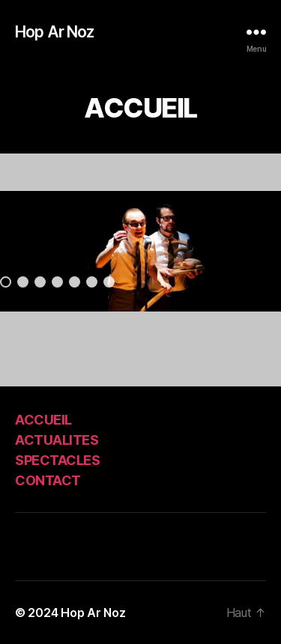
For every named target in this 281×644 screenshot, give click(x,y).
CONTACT (48, 480)
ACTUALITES (57, 440)
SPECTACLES (57, 460)
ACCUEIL (43, 420)
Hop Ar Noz (54, 32)
